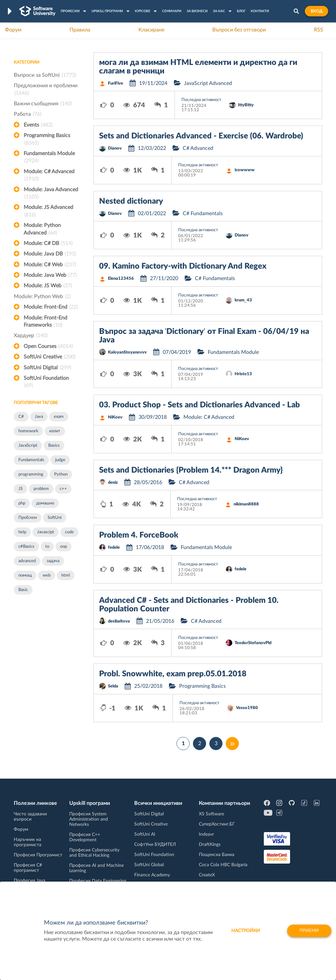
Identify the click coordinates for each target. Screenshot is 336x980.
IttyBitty (246, 105)
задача (53, 561)
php (22, 503)
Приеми (307, 931)
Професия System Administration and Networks (89, 819)
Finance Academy (152, 875)
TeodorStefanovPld (253, 643)
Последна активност (201, 100)
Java (39, 417)
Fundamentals (31, 460)
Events (38, 125)
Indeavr (206, 834)
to (47, 547)
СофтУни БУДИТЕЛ (155, 845)
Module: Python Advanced (42, 230)
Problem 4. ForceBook (139, 535)
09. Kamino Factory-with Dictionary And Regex (183, 266)
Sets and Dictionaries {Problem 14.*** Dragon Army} (191, 470)
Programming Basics (47, 140)
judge (60, 460)
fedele (114, 548)
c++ (63, 489)
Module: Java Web (50, 275)
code (69, 532)
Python (61, 474)
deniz (113, 483)
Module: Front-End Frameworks (45, 322)
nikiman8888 (246, 504)
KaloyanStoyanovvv (127, 352)
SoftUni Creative (50, 357)
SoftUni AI (145, 834)
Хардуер (31, 336)
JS (21, 489)
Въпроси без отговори (239, 30)
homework (28, 431)
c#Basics (26, 547)
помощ (25, 575)
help (22, 532)
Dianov (115, 148)
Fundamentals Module (49, 158)
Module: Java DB (50, 254)
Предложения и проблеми (46, 90)
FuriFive (115, 83)
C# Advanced (198, 148)
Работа (28, 114)
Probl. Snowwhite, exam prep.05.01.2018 (173, 674)
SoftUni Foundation (46, 382)
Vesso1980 (247, 708)
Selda (113, 686)
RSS (319, 30)
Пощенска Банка (217, 855)
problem (41, 489)
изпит (55, 431)
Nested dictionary (131, 201)
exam (59, 417)
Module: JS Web (48, 286)
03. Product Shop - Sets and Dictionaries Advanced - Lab (199, 405)
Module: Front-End (51, 307)
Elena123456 (121, 279)
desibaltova (119, 621)
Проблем (28, 518)
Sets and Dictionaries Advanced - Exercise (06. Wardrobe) (201, 136)
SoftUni (55, 518)
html (66, 575)
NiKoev (115, 417)
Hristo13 (243, 374)
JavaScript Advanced (208, 83)
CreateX (207, 875)
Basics (54, 446)
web (47, 575)
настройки (242, 931)
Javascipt (46, 532)
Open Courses (48, 346)
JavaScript (28, 446)
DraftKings (210, 845)
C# (21, 417)
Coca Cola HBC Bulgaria (223, 865)
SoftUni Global (149, 865)
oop (63, 547)
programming (31, 474)
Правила (80, 30)
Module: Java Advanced (51, 194)
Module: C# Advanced (49, 176)
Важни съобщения (43, 104)
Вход (316, 11)
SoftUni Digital (47, 368)
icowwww (245, 170)
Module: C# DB (48, 243)
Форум (13, 30)
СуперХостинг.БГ (217, 824)
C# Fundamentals (203, 214)
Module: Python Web (42, 296)
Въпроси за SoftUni (45, 75)
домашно (45, 503)
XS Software (211, 814)
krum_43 (243, 300)
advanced (27, 561)
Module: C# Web (50, 265)
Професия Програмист (38, 855)
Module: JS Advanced (48, 212)
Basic (23, 590)
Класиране (151, 30)
